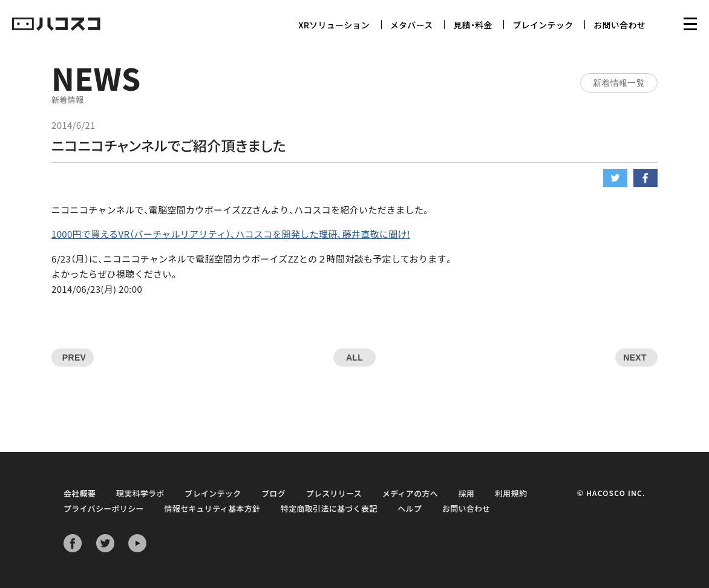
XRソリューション (334, 25)
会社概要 (80, 493)
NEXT (635, 358)
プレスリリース (334, 493)
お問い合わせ (619, 25)
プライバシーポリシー (104, 508)
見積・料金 (473, 25)
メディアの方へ (410, 493)
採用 (467, 493)
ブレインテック (543, 25)
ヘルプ (410, 508)
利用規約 (511, 493)
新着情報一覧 (619, 83)
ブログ (273, 493)
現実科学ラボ (140, 493)
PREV (74, 358)
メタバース (412, 25)
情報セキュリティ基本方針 (212, 508)
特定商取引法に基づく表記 (329, 508)
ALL (354, 358)
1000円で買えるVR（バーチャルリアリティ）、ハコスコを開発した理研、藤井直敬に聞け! (231, 234)
